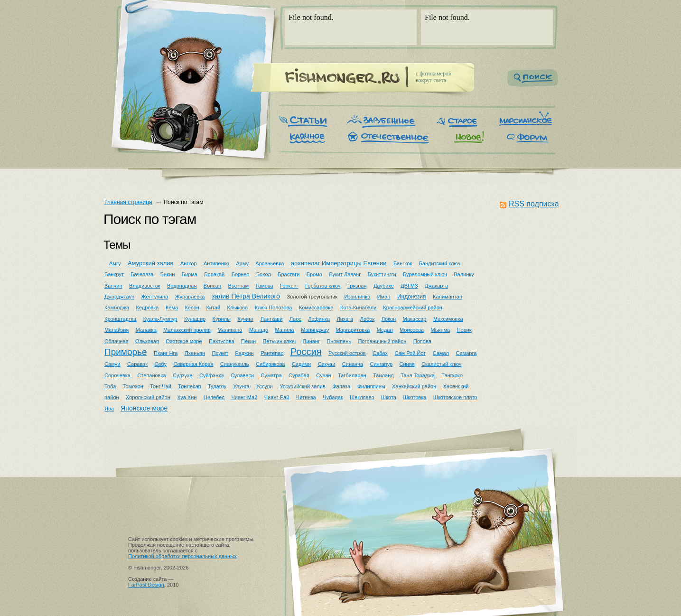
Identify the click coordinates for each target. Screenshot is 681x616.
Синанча (353, 364)
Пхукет (220, 353)
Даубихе (384, 286)
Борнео (241, 274)
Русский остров (347, 353)
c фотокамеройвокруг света (434, 77)
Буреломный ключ (425, 274)
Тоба (110, 386)
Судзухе (182, 375)
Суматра (271, 375)
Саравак (137, 364)
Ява (109, 409)
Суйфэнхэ (211, 375)
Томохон (133, 386)
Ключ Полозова (274, 308)
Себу (161, 364)
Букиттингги (382, 274)
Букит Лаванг (345, 274)
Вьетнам (239, 286)
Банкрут (114, 274)
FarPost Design (146, 585)
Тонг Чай (161, 386)
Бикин (168, 274)
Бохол (264, 274)
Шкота (389, 397)
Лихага (345, 319)
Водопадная (182, 286)
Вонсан (212, 286)
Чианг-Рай (277, 397)
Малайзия (117, 330)
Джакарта (436, 286)
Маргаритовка (353, 330)
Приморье (126, 352)
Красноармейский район (413, 308)
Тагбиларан (352, 375)
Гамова (265, 286)
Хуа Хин (187, 397)
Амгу (115, 263)
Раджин (245, 353)
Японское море (144, 408)
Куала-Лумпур (160, 319)
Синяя (407, 364)
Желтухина (155, 297)
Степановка (151, 375)
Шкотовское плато (455, 397)
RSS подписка (534, 204)
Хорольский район (148, 397)
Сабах (380, 353)
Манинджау (315, 330)
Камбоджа (117, 308)
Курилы (222, 319)
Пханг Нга (166, 353)
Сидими (301, 364)
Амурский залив (151, 263)
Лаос (295, 319)
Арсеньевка (270, 263)
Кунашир (195, 319)
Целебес (214, 397)
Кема (172, 308)
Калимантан (448, 297)
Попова (422, 341)
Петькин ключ (280, 341)
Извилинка (358, 297)
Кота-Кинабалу (358, 308)
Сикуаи (327, 364)
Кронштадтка (120, 319)
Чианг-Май (244, 397)
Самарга (466, 353)
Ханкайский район (414, 386)
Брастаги (289, 274)
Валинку (464, 274)
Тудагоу (217, 386)
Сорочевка (117, 375)
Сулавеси (242, 375)
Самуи (112, 364)
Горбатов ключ (323, 286)
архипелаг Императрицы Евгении (339, 263)
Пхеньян (195, 353)
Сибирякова (270, 364)
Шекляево (362, 397)
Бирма (190, 274)
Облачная (117, 341)
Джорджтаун (119, 297)
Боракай (214, 274)
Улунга (241, 386)
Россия (306, 352)
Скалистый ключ (441, 364)
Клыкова (238, 308)
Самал (441, 353)
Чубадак (333, 397)
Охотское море (184, 341)
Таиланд (383, 375)
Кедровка (148, 308)
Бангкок (403, 263)
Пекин (248, 341)
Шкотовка (415, 397)
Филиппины (371, 386)
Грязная (357, 286)
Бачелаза (142, 274)
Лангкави (272, 319)
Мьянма (441, 330)
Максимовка (448, 319)
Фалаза (341, 386)
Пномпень (339, 341)
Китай (213, 308)
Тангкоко (452, 375)
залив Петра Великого (246, 296)
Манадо (259, 330)
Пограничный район (382, 341)
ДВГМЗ (409, 286)
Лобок (368, 319)
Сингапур (382, 364)
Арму (242, 263)
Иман (384, 297)
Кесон (192, 308)
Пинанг (311, 341)
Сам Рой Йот (410, 353)
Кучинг (245, 319)
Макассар (415, 319)
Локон (389, 319)
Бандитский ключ (440, 263)
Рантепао (272, 353)
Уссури (265, 386)
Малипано (230, 330)
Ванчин (113, 286)
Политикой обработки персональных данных (182, 556)
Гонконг (289, 286)
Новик (464, 330)
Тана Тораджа (418, 375)
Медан (385, 330)
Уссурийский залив (302, 386)
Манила (285, 330)
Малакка (146, 330)
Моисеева (412, 330)
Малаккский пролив (187, 330)
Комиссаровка (316, 308)
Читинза (306, 397)
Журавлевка (190, 297)
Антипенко (216, 263)
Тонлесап (189, 386)
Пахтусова (222, 341)
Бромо (314, 274)
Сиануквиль (235, 364)
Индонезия (412, 297)
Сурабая (299, 375)
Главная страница (128, 202)
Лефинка (319, 319)
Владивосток (145, 286)
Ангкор (189, 263)
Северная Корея (193, 364)
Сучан (323, 375)
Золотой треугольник (312, 297)
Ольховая (147, 341)
